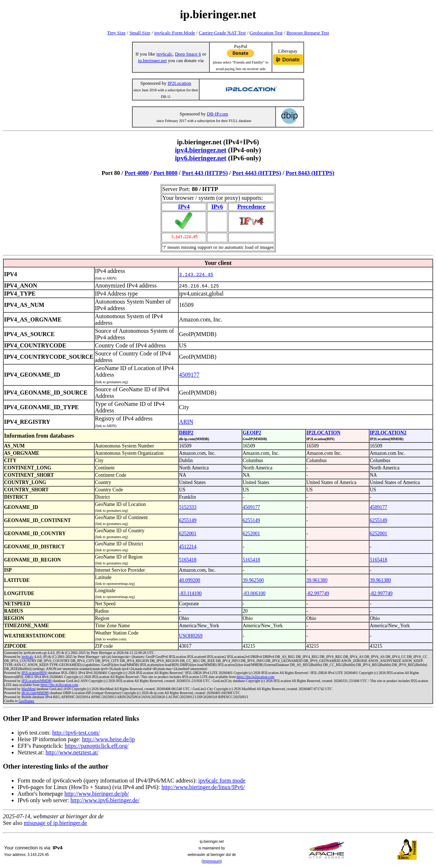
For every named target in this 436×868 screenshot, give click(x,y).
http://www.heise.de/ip (108, 739)
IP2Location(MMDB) (37, 681)
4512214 (188, 547)
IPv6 (217, 207)
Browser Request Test (308, 33)
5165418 (188, 560)
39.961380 (317, 580)
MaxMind (29, 689)
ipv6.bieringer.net (201, 158)
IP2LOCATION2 (388, 433)
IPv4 (184, 207)
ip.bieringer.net (153, 60)
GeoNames (26, 701)
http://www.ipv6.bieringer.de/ (105, 800)
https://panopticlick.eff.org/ (97, 746)
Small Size (140, 33)
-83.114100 (190, 593)
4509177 (189, 375)
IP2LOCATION (323, 433)
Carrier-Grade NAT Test (222, 33)
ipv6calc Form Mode (175, 33)
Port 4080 (137, 173)
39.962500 (253, 580)
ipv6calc (164, 54)
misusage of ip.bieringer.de (55, 823)
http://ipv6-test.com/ (76, 733)
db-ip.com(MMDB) (35, 693)
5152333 (188, 507)
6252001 (188, 534)
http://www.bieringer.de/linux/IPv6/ (203, 787)
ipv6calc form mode (222, 781)
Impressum (212, 861)
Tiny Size (116, 33)
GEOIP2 (252, 433)
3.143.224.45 (196, 274)
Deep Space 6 (188, 54)
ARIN (186, 422)
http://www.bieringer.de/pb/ (97, 794)
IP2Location (179, 83)
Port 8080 (165, 173)
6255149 (188, 520)
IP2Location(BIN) (34, 673)
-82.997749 (318, 593)
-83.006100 (254, 593)
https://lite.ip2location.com (255, 677)
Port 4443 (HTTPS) (257, 173)
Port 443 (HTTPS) (205, 173)
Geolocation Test (266, 33)
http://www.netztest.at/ (72, 752)
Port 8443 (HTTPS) (310, 173)
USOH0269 (191, 636)
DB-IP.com (217, 114)
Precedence (251, 207)
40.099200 (190, 580)
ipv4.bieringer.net (201, 150)
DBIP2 (186, 433)
